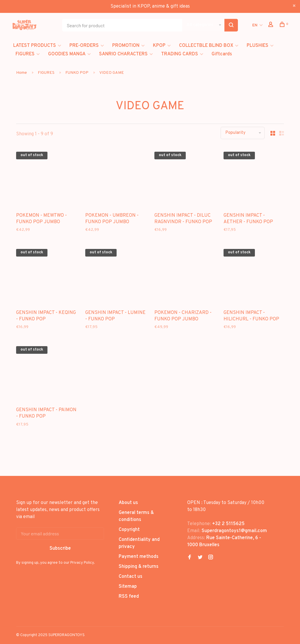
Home (22, 73)
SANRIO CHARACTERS (123, 54)
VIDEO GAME (112, 73)
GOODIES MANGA (67, 54)
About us (128, 503)
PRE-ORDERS (84, 46)
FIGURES (25, 54)
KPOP (159, 46)
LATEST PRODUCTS (35, 46)
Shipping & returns (139, 567)
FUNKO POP (77, 73)
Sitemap (128, 587)
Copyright (129, 530)
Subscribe (60, 549)
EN (255, 25)
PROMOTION (126, 46)
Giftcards (222, 54)
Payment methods (139, 557)
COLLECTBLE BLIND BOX (206, 46)
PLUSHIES (258, 46)
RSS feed (129, 597)
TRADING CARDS (180, 54)
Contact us (131, 577)
